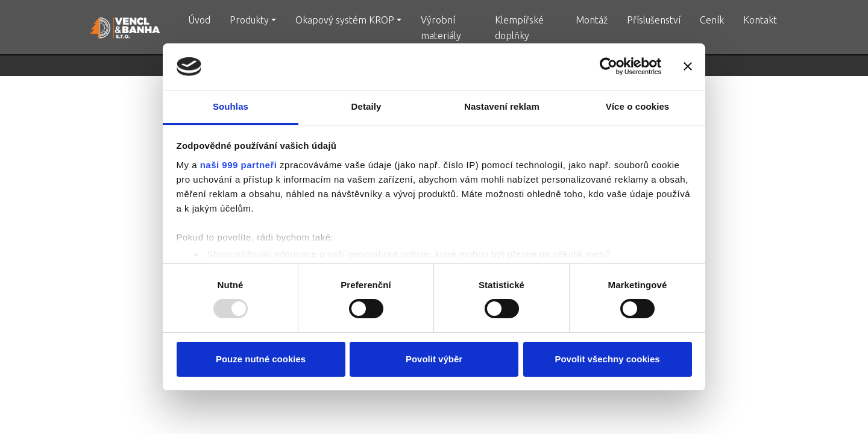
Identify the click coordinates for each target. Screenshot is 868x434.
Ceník (712, 20)
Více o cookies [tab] (638, 106)
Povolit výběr (434, 359)
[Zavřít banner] (688, 66)
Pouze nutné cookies (261, 359)
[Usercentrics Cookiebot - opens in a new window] (609, 66)
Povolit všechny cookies (607, 359)
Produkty (249, 20)
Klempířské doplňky (519, 28)
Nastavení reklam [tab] (502, 106)
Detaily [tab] (366, 106)
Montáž (592, 20)
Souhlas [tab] (231, 106)
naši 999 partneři (239, 165)
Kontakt (760, 20)
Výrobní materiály (441, 28)
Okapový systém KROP (345, 20)
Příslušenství (654, 20)
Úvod (199, 20)
